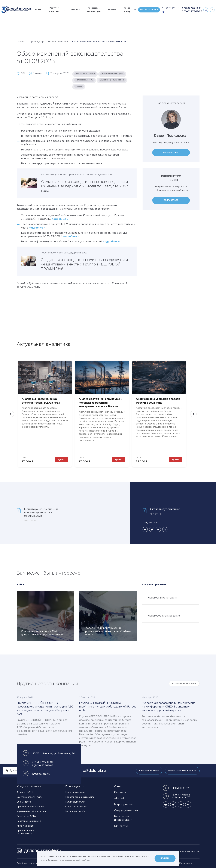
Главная (21, 42)
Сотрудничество (126, 811)
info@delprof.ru (171, 8)
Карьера (120, 793)
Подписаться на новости (182, 771)
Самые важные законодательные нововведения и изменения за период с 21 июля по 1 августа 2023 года (85, 186)
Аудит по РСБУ (25, 792)
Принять (165, 858)
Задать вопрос (171, 152)
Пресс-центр (127, 10)
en (212, 10)
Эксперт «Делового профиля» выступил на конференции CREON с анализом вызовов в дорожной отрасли (169, 707)
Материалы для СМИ (76, 812)
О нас (38, 10)
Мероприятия (124, 805)
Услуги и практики (54, 10)
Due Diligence (24, 802)
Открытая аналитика (76, 807)
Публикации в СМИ (75, 802)
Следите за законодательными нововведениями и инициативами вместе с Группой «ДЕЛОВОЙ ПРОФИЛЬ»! (84, 264)
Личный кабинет (176, 788)
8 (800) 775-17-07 (192, 11)
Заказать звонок (149, 10)
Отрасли (73, 10)
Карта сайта (186, 863)
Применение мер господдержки (26, 832)
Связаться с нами (149, 771)
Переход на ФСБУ (26, 816)
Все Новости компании (184, 684)
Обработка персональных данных (34, 863)
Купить (61, 460)
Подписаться (171, 200)
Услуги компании (29, 787)
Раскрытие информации (94, 10)
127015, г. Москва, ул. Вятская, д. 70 (177, 796)
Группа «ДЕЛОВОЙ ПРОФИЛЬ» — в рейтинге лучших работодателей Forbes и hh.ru (108, 707)
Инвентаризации (25, 826)
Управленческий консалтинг (32, 812)
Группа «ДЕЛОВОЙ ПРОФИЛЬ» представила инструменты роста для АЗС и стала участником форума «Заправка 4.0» (45, 709)
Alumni (119, 799)
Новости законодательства (80, 797)
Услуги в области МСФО (30, 797)
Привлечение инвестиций (30, 807)
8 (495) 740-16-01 (191, 8)
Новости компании (58, 42)
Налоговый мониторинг (29, 821)
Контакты (113, 10)
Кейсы (21, 585)
